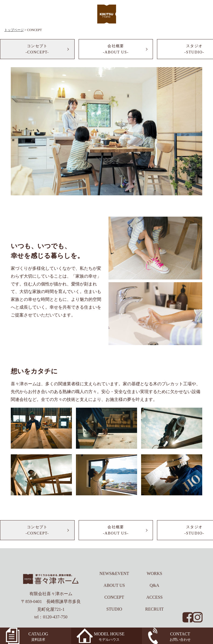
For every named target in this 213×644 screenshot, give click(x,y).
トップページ (14, 30)
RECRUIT (154, 609)
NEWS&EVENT (114, 573)
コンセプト (37, 50)
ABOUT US (114, 585)
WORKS (155, 573)
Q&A (155, 585)
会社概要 (116, 50)
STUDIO (114, 609)
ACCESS (154, 597)
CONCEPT (114, 597)
